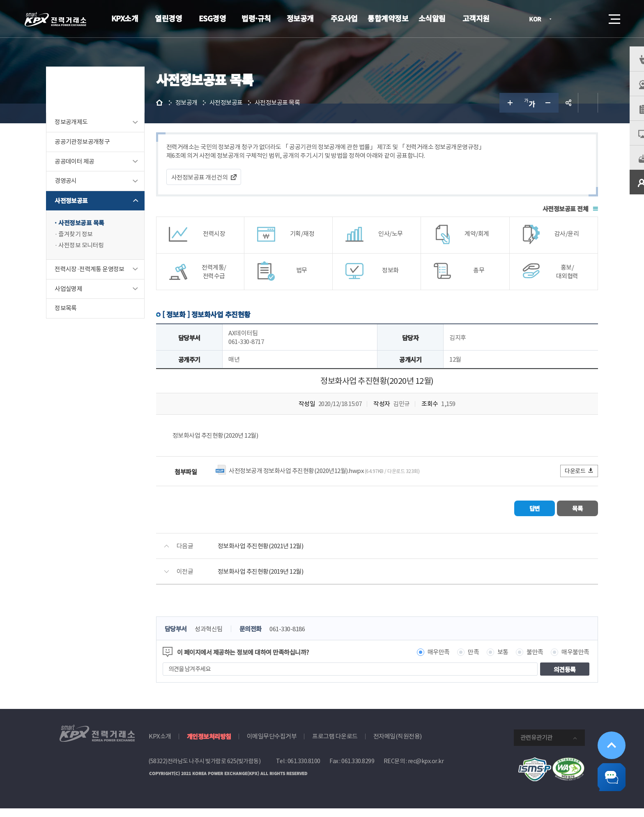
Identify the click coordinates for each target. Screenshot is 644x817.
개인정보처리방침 (209, 745)
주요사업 (344, 18)
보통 (490, 661)
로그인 (568, 19)
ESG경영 (213, 18)
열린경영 (168, 18)
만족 (461, 661)
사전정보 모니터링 (94, 257)
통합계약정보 (388, 18)
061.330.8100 (304, 770)
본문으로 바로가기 (0, 0)
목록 (560, 518)
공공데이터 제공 (87, 172)
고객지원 (476, 18)
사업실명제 (82, 301)
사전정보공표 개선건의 (218, 188)
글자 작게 (536, 113)
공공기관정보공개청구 (95, 153)
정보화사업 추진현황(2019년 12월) (279, 580)
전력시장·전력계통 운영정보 (103, 281)
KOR (537, 20)
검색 (591, 19)
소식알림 (432, 18)
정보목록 (79, 320)
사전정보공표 (84, 212)
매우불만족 (563, 661)
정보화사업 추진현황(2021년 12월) (279, 555)
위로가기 (608, 736)
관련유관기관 (536, 747)
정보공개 (300, 18)
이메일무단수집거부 (272, 745)
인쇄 (575, 113)
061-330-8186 (306, 638)
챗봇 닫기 (608, 775)
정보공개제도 (84, 133)
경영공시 (79, 192)
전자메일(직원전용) (398, 745)
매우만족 (425, 661)
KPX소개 (125, 18)
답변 (509, 518)
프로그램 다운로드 (335, 745)
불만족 (522, 661)
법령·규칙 (256, 18)
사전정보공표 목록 (94, 234)
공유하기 (555, 113)
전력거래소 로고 (55, 19)
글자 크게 (496, 113)
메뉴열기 (614, 17)
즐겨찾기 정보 (89, 246)
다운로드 (567, 481)
